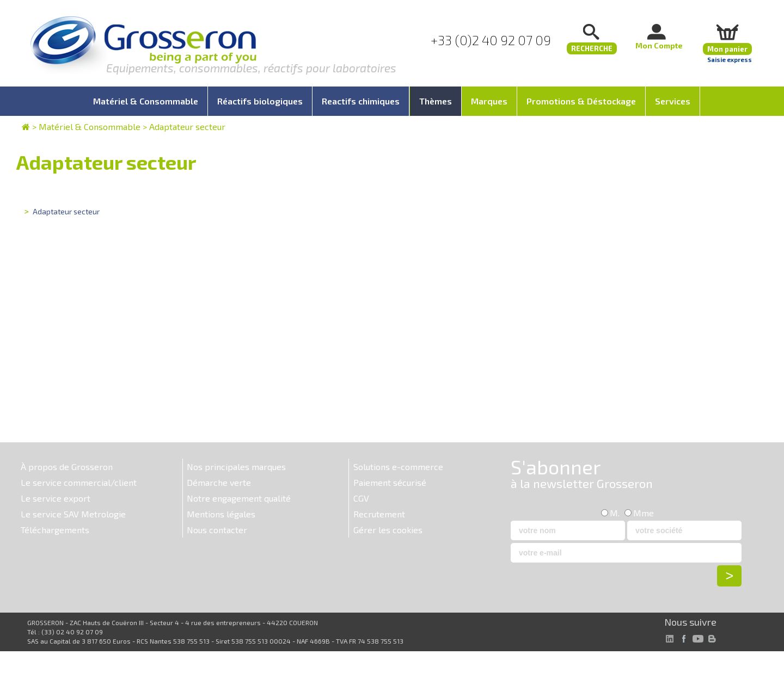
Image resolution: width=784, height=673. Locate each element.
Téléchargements (55, 530)
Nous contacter (217, 530)
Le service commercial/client (79, 482)
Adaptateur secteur (187, 126)
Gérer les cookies (388, 530)
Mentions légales (221, 514)
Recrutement (379, 514)
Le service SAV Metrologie (73, 514)
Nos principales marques (236, 467)
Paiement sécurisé (390, 482)
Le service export (56, 498)
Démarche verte (219, 482)
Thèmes (436, 101)
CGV (361, 498)
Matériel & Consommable (90, 126)
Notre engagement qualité (239, 498)
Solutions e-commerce (398, 467)
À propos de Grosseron (67, 467)
